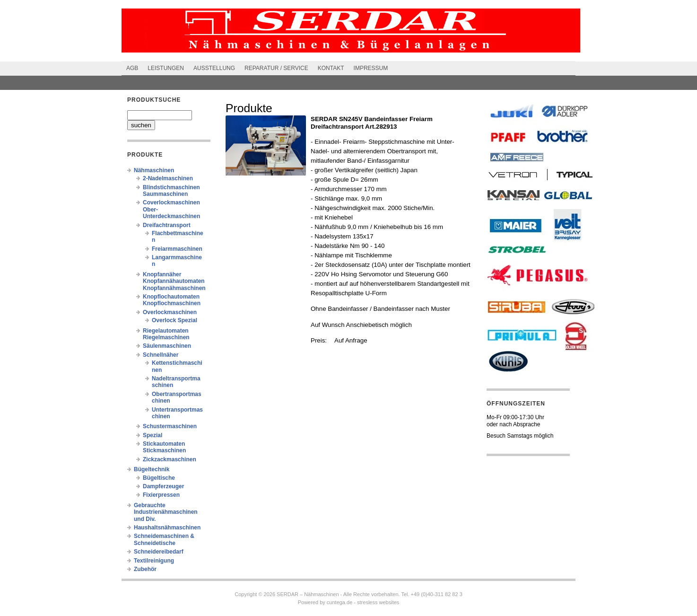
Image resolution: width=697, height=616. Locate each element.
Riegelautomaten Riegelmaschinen (166, 334)
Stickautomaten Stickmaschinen (164, 447)
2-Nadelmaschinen (168, 178)
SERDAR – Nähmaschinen (308, 594)
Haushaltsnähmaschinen (167, 528)
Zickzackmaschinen (170, 459)
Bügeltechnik (152, 469)
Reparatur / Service (276, 68)
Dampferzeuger (163, 486)
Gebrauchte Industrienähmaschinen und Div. (166, 512)
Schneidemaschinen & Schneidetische (164, 539)
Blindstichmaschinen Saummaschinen (171, 191)
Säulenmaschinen (167, 346)
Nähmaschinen (154, 170)
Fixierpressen (161, 495)
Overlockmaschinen (170, 312)
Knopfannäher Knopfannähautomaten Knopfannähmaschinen (174, 281)
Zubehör (145, 569)
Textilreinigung (154, 561)
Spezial (152, 435)
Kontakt (331, 68)
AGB (132, 68)
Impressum (371, 68)
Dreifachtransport (167, 225)
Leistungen (166, 68)
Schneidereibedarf (159, 552)
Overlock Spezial (174, 320)
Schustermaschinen (170, 426)
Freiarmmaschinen (177, 249)
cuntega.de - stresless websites (363, 602)
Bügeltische (159, 478)
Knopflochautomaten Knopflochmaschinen (172, 300)
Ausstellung (214, 68)
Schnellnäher (161, 355)
